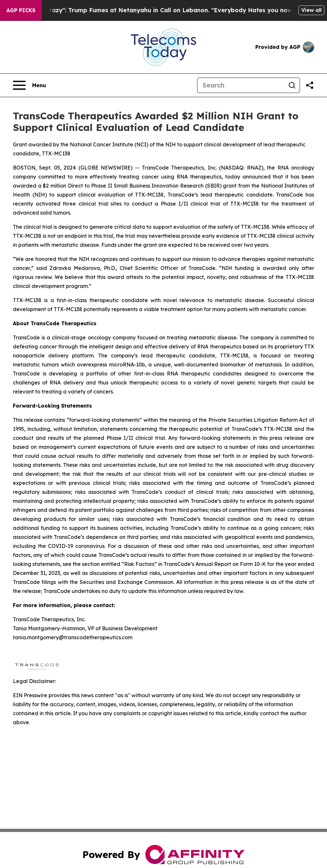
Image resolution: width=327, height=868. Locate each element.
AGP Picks (21, 10)
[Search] (241, 85)
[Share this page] (310, 85)
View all (311, 10)
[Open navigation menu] (29, 85)
